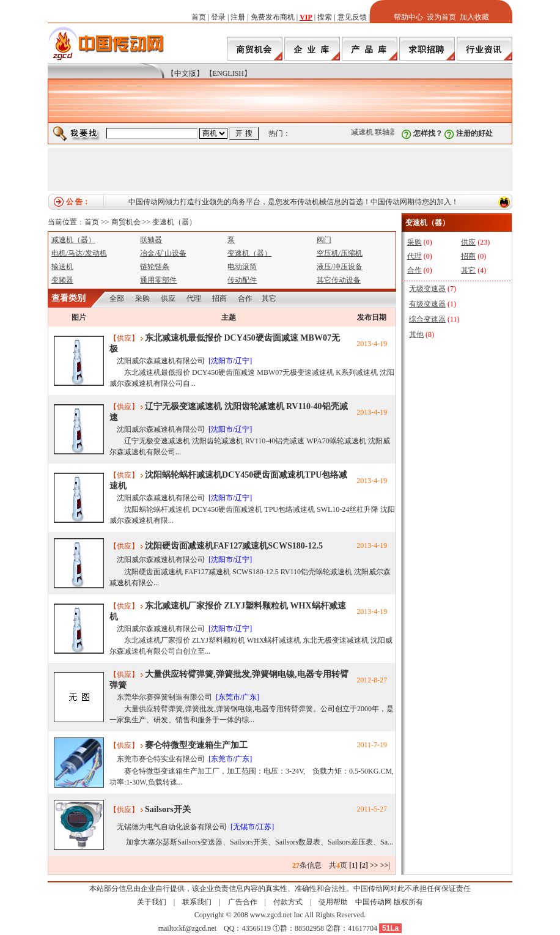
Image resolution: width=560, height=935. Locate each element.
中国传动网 (374, 902)
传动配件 (242, 280)
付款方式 (288, 902)
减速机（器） (73, 240)
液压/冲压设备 (340, 267)
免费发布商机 (273, 17)
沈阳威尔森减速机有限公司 (161, 361)
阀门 (324, 240)
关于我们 (152, 902)
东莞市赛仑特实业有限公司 (161, 759)
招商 (219, 298)
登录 (218, 17)
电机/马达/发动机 (79, 253)
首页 (199, 17)
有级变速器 (427, 304)
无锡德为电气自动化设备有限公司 (172, 827)
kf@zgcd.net (198, 928)
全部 (117, 298)
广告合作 (243, 902)
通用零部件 (158, 280)
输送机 (62, 267)
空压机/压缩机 (340, 253)
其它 (269, 298)
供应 (168, 298)
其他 (416, 334)
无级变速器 (427, 289)
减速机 (364, 132)
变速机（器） (174, 222)
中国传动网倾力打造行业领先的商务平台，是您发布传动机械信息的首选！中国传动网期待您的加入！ (293, 202)
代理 (194, 298)
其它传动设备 (339, 280)
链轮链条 (155, 267)
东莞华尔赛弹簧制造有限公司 (164, 697)
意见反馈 (352, 17)
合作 (245, 298)
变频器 (62, 280)
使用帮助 (333, 902)
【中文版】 (185, 73)
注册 (238, 17)
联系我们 (197, 902)
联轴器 (388, 132)
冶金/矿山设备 (163, 253)
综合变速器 (427, 319)
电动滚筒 (242, 267)
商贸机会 (126, 222)
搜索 (325, 17)
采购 (142, 298)
